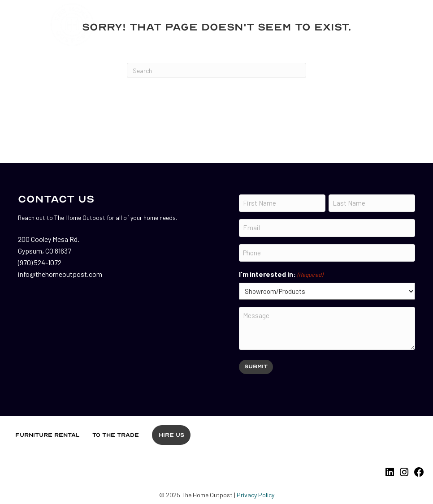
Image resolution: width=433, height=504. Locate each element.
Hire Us (171, 435)
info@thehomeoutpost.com (60, 274)
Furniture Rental (47, 435)
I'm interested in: (281, 274)
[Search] (216, 70)
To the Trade (116, 435)
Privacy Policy (255, 495)
